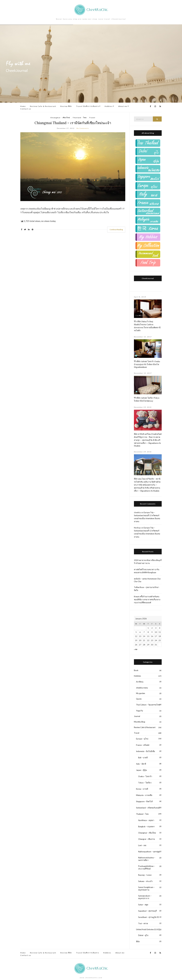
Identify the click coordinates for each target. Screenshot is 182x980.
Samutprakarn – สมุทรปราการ (145, 897)
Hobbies (109, 106)
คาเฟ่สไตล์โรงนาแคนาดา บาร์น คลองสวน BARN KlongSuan (147, 571)
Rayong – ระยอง (145, 875)
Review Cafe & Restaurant (43, 106)
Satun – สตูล (143, 905)
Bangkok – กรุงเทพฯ (146, 827)
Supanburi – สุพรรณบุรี (147, 911)
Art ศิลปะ (140, 682)
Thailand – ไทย (142, 814)
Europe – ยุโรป (142, 739)
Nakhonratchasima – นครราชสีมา (147, 859)
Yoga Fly (140, 711)
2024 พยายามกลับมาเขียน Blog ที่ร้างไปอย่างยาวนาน (148, 562)
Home (23, 106)
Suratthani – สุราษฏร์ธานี (148, 917)
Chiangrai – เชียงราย (147, 839)
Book (136, 670)
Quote (139, 699)
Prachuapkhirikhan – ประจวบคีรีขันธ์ (147, 867)
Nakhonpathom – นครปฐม (149, 852)
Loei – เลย (142, 845)
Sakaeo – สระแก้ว (145, 881)
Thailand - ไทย (80, 118)
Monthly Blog (139, 722)
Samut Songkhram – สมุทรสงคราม (146, 889)
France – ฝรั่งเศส (143, 745)
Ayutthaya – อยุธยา (146, 820)
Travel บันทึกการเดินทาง (88, 106)
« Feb (136, 649)
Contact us (26, 109)
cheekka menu (142, 688)
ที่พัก (138, 942)
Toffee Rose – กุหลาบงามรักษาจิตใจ (146, 589)
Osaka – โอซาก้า (145, 776)
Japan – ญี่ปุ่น (141, 770)
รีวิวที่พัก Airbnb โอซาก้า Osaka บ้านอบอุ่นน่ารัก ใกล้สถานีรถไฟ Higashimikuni (147, 364)
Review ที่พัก (66, 106)
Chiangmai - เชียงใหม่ (60, 118)
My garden (141, 693)
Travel (92, 118)
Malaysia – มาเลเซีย (144, 795)
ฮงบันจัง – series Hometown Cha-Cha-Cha (148, 580)
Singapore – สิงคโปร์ (144, 801)
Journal (137, 716)
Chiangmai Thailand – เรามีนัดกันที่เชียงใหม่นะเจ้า (73, 123)
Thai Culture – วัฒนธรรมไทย (148, 705)
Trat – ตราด (143, 923)
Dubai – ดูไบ (143, 935)
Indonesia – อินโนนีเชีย (146, 751)
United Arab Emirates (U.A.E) (148, 929)
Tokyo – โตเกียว (145, 783)
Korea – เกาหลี (142, 789)
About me (123, 106)
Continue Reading (116, 230)
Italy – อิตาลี (141, 764)
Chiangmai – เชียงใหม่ (147, 833)
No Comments (83, 128)
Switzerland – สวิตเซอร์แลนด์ (148, 808)
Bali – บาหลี (143, 758)
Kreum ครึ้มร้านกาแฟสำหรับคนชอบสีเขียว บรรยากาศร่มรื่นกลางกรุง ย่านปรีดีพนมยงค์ (147, 600)
